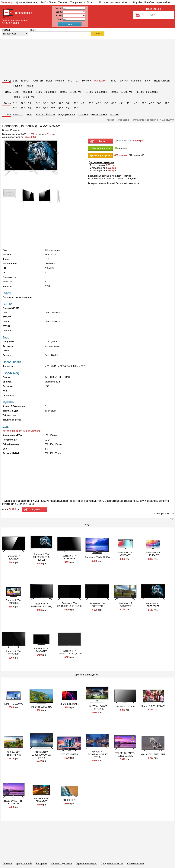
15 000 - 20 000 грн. (97, 92)
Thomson (18, 86)
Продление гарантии (112, 863)
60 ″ (76, 108)
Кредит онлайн (24, 863)
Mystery (86, 81)
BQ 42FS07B (69, 800)
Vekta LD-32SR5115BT (153, 754)
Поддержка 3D (66, 115)
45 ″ (121, 103)
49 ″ (151, 103)
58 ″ (60, 108)
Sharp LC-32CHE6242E (153, 706)
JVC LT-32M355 (69, 754)
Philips (112, 81)
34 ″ (38, 103)
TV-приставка (78, 2)
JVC (70, 81)
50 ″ (159, 103)
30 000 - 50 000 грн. (148, 92)
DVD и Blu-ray (49, 2)
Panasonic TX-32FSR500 (14, 653)
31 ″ (15, 103)
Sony (148, 81)
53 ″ (23, 108)
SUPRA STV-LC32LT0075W (14, 754)
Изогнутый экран (45, 115)
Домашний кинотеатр (28, 2)
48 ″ (144, 103)
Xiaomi (30, 86)
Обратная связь (136, 863)
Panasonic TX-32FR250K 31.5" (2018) (69, 605)
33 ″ (30, 103)
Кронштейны (164, 2)
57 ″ (53, 108)
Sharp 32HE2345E (69, 704)
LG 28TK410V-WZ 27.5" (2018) (97, 708)
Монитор (126, 2)
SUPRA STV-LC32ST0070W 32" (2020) (41, 755)
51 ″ (167, 103)
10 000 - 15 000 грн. (71, 92)
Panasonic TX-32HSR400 (125, 604)
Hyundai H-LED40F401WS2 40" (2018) (97, 754)
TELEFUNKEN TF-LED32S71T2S (125, 755)
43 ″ (106, 103)
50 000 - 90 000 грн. (24, 97)
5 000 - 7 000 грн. (23, 92)
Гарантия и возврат (86, 863)
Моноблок (149, 2)
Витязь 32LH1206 (125, 706)
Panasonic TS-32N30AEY (125, 554)
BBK (15, 81)
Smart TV (18, 115)
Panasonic (100, 81)
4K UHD (114, 115)
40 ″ (83, 103)
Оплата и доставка (62, 863)
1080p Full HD (99, 115)
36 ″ (53, 103)
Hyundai (60, 81)
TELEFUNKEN (162, 81)
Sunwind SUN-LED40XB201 (42, 800)
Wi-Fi (29, 115)
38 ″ (68, 103)
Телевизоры (8, 2)
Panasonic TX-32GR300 (14, 557)
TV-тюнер (63, 2)
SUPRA (124, 81)
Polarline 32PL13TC (41, 707)
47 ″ (136, 103)
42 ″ (98, 103)
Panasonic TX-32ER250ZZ (153, 605)
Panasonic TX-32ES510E (69, 557)
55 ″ (38, 108)
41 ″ (91, 103)
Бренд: (8, 81)
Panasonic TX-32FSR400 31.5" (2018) (69, 652)
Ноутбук (138, 2)
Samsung (136, 81)
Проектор (92, 2)
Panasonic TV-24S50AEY (153, 554)
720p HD (83, 115)
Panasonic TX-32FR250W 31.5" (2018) (41, 557)
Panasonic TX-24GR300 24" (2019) (41, 605)
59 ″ (68, 108)
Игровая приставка (110, 2)
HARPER (38, 81)
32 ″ (23, 103)
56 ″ (45, 108)
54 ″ (30, 108)
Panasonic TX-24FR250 (97, 557)
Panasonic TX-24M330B (14, 602)
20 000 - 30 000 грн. (122, 92)
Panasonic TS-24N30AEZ (41, 650)
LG (77, 81)
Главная (7, 863)
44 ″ (114, 103)
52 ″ (15, 108)
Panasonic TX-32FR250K (97, 605)
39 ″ (76, 103)
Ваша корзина (154, 9)
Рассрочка (42, 863)
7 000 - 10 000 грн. (46, 92)
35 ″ (45, 103)
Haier (49, 81)
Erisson (25, 81)
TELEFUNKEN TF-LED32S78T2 (14, 802)
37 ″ (60, 103)
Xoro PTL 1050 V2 (14, 704)
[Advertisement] (82, 58)
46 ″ (129, 103)
